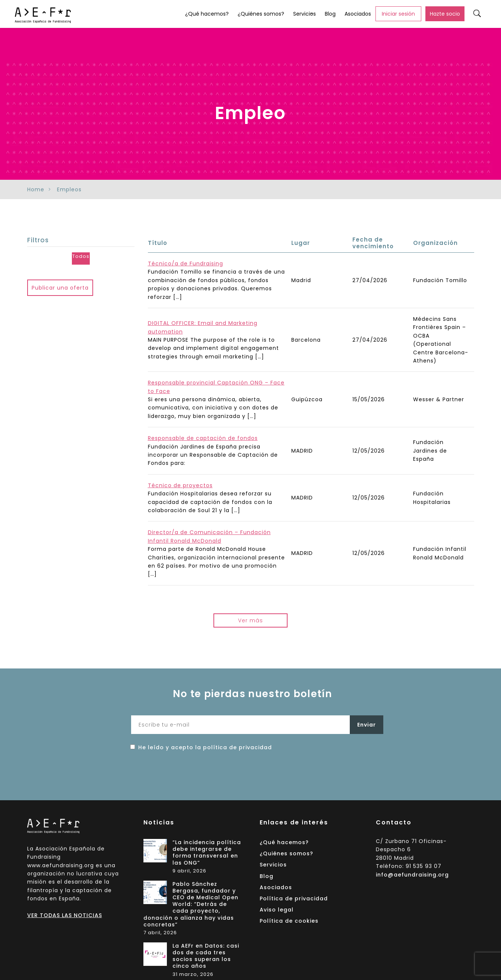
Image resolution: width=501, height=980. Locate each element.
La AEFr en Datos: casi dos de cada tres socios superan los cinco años (206, 956)
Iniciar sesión (398, 14)
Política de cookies (289, 921)
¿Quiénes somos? (261, 14)
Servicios (305, 14)
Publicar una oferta (60, 288)
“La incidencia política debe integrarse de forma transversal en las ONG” (207, 853)
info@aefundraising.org (412, 875)
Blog (330, 14)
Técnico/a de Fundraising (186, 264)
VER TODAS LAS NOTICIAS (65, 915)
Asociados (358, 14)
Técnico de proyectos (180, 485)
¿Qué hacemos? (207, 14)
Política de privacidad (294, 898)
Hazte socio (445, 14)
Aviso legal (277, 910)
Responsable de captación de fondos (203, 438)
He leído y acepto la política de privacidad (205, 747)
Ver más (250, 620)
